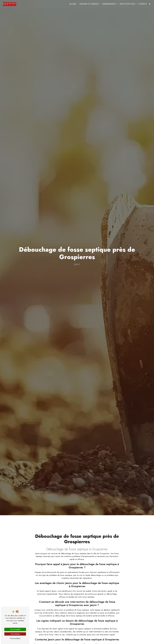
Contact (143, 4)
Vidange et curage (89, 4)
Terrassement (109, 4)
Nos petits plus (127, 4)
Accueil (73, 4)
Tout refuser (15, 634)
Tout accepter (15, 629)
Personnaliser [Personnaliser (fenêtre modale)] (15, 638)
